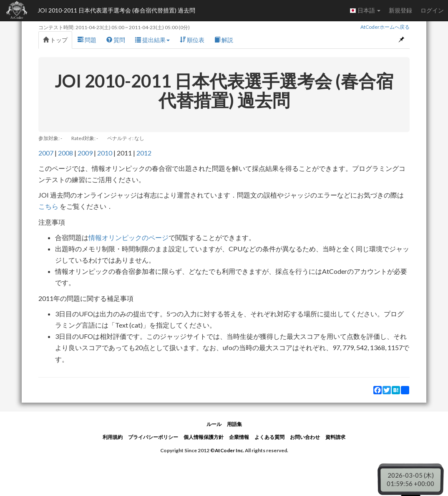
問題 (87, 40)
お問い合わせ (305, 437)
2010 (105, 153)
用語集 (234, 424)
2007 (46, 153)
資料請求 (335, 437)
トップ (55, 40)
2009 (85, 153)
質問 (116, 40)
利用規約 (113, 437)
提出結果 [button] (152, 40)
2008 (65, 153)
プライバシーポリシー (153, 437)
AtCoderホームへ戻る (385, 27)
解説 (224, 40)
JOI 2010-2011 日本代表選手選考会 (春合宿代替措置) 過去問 (116, 10)
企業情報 (239, 437)
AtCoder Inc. (229, 450)
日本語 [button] (365, 10)
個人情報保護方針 (204, 437)
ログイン (432, 10)
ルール (214, 424)
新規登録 (400, 10)
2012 (144, 153)
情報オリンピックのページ (128, 237)
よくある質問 (269, 437)
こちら (49, 206)
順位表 (192, 40)
